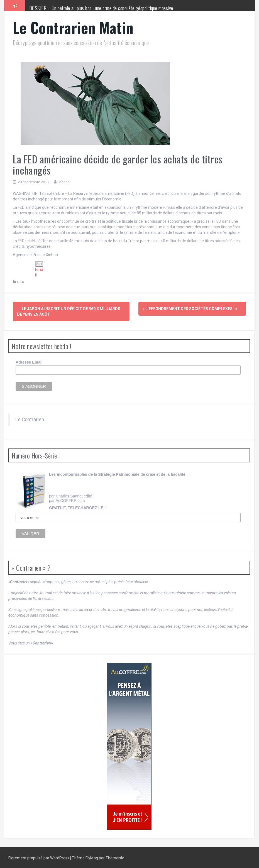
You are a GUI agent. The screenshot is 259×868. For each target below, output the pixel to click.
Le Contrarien (30, 418)
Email (39, 269)
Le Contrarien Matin (73, 27)
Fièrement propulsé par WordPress (39, 857)
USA (21, 282)
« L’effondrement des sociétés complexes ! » (192, 309)
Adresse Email (29, 361)
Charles (63, 182)
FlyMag (92, 857)
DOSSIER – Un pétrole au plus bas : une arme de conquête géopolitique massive (101, 8)
